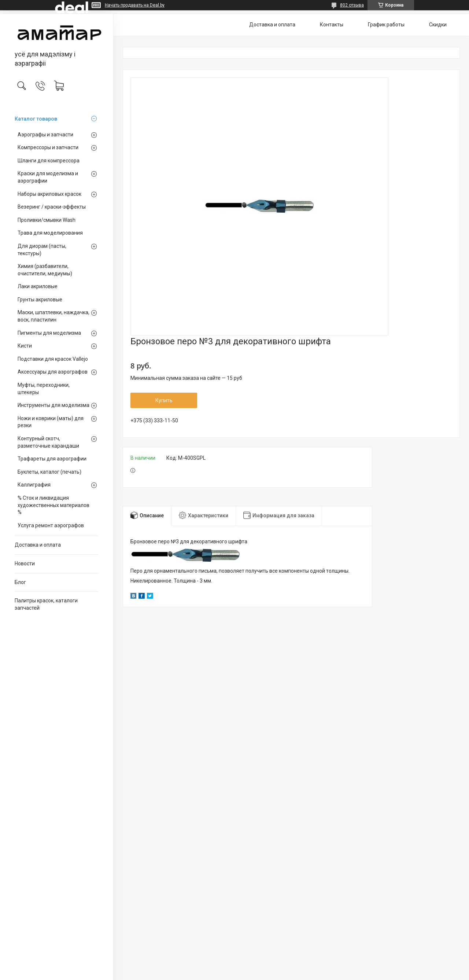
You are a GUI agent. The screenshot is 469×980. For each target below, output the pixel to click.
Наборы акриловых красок (49, 194)
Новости (25, 564)
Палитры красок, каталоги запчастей (46, 604)
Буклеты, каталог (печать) (49, 472)
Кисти (25, 346)
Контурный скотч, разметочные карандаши (48, 442)
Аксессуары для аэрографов (53, 372)
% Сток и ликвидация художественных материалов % (53, 505)
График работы (386, 25)
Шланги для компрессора (49, 161)
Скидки (438, 25)
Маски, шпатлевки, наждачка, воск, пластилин (53, 316)
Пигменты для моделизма (49, 333)
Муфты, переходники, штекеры (44, 389)
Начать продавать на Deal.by (135, 5)
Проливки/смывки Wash (47, 220)
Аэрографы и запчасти (45, 135)
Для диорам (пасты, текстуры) (42, 250)
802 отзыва (352, 5)
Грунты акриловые (40, 300)
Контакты (332, 25)
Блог (20, 582)
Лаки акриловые (38, 286)
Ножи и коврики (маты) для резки (51, 422)
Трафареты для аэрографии (52, 459)
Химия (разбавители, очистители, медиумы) (45, 270)
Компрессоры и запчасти (48, 147)
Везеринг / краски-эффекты (52, 207)
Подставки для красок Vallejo (53, 359)
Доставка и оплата (38, 545)
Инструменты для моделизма (53, 405)
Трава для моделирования (50, 233)
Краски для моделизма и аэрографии (48, 177)
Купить (164, 400)
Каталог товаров (36, 119)
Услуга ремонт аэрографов (51, 525)
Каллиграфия (34, 485)
